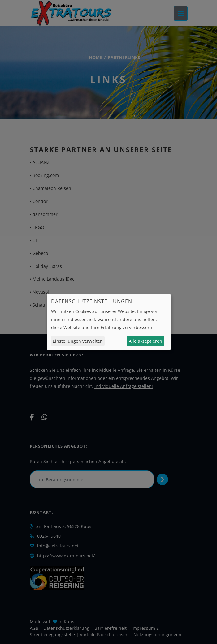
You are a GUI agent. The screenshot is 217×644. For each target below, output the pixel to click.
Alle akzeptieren (145, 341)
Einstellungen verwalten (78, 341)
